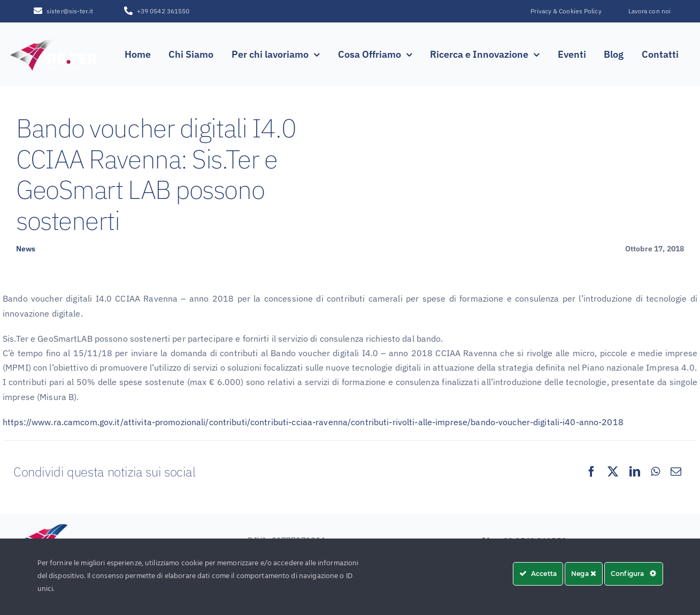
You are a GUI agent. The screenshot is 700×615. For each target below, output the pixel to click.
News (26, 249)
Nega (584, 574)
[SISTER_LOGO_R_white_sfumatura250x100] (55, 41)
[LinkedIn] (635, 472)
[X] (613, 472)
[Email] (676, 472)
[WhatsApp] (655, 472)
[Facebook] (591, 472)
